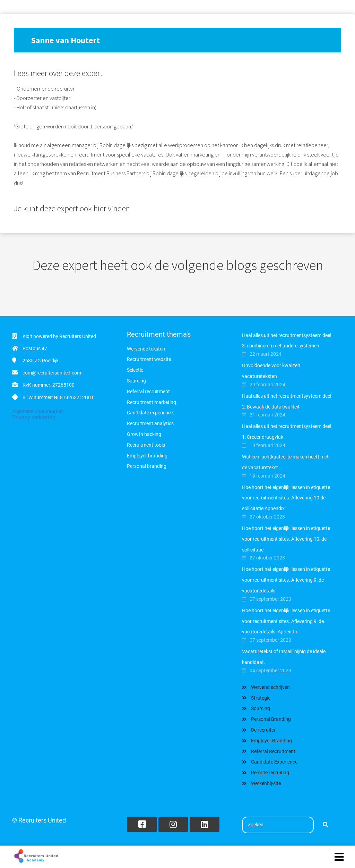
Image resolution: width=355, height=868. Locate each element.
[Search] (326, 825)
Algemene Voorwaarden (38, 411)
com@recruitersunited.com (52, 373)
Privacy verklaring (34, 417)
